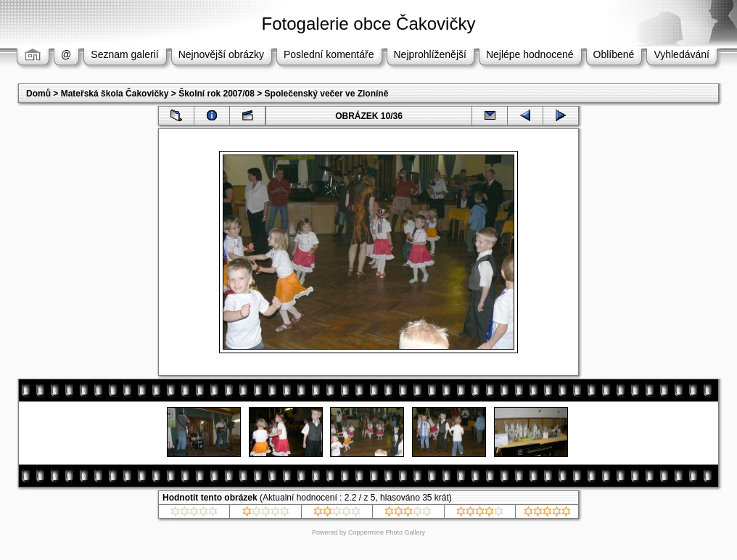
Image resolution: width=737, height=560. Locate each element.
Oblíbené (614, 54)
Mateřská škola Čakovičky (115, 94)
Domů (38, 94)
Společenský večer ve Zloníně (327, 94)
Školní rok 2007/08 (217, 94)
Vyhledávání (682, 54)
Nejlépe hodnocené (530, 54)
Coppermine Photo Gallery (387, 532)
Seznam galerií (124, 54)
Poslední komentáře (329, 54)
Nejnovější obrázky (221, 54)
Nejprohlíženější (430, 54)
